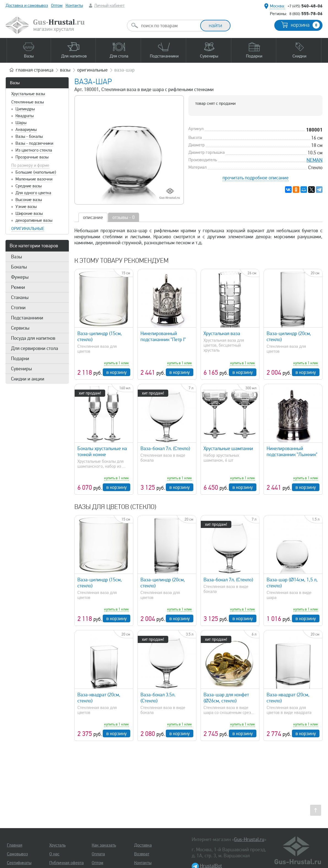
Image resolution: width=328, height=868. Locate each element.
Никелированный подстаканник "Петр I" (163, 336)
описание (93, 217)
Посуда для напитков (33, 338)
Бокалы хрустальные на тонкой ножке (102, 451)
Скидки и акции (28, 379)
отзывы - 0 (124, 217)
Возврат (142, 854)
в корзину (116, 372)
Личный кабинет (109, 6)
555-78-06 (306, 13)
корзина (305, 25)
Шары (21, 123)
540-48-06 (305, 6)
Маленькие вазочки (34, 179)
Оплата (98, 854)
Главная (15, 845)
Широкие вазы (29, 213)
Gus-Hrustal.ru (249, 839)
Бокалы (19, 267)
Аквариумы (26, 130)
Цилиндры (25, 109)
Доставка (143, 845)
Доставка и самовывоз (27, 6)
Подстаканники (27, 318)
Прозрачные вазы (32, 157)
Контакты (74, 6)
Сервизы (20, 328)
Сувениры (21, 369)
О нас (54, 854)
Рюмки (18, 287)
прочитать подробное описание (256, 178)
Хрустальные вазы (28, 94)
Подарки (20, 358)
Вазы (15, 83)
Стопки (18, 308)
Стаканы (20, 297)
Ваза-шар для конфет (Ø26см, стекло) (226, 698)
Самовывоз (17, 854)
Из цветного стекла (34, 150)
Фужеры (20, 277)
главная (35, 70)
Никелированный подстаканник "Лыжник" (292, 451)
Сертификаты (19, 863)
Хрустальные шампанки (228, 448)
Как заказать (104, 845)
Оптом (57, 6)
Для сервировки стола (35, 348)
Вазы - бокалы (29, 136)
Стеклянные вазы (28, 102)
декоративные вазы (34, 220)
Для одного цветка (33, 193)
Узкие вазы (26, 207)
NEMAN (315, 160)
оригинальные (28, 229)
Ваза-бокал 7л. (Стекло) (165, 448)
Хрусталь (57, 845)
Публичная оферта (67, 863)
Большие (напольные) (36, 172)
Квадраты (25, 116)
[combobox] (169, 26)
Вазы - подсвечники (34, 143)
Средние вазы (29, 186)
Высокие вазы (29, 200)
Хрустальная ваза (222, 333)
